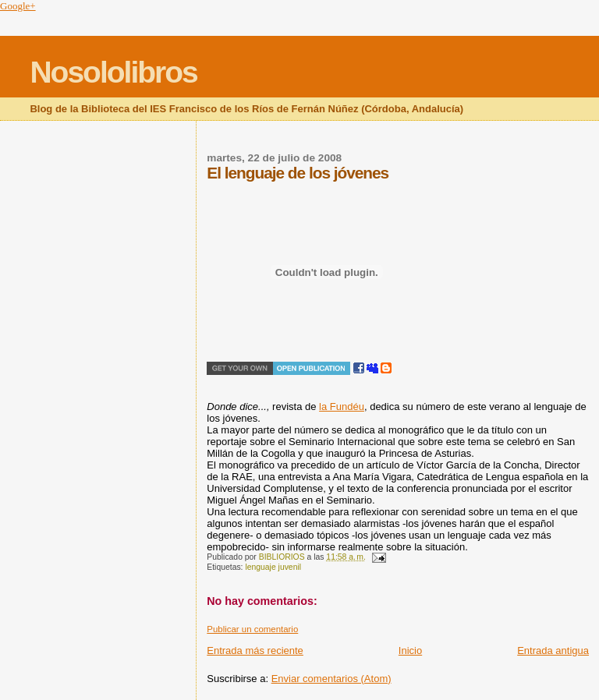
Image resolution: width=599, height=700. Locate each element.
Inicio (410, 651)
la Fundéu (342, 407)
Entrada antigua (553, 651)
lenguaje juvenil (273, 567)
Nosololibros (113, 72)
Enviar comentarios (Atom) (331, 679)
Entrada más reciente (255, 651)
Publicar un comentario (252, 629)
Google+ (18, 6)
